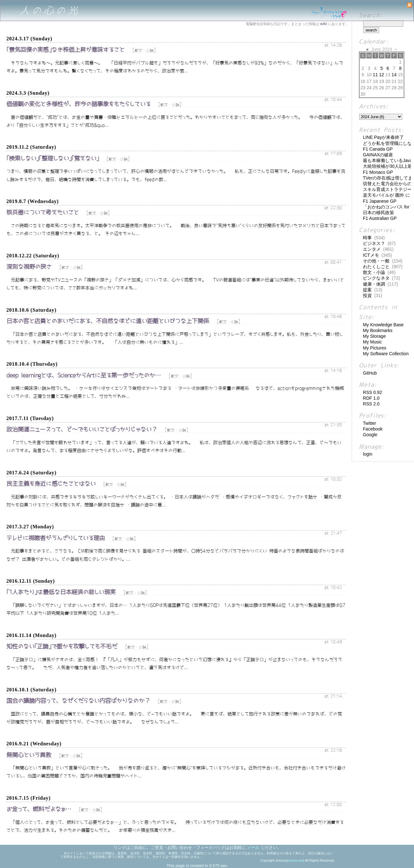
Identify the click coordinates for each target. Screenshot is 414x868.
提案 (367, 290)
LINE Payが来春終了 (383, 137)
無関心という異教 (29, 755)
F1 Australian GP (380, 218)
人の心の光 (50, 10)
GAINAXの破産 (378, 155)
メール (253, 848)
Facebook (373, 429)
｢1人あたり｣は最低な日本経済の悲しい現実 (61, 592)
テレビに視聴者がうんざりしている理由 (56, 538)
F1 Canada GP (378, 149)
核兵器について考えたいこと (43, 212)
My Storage (374, 336)
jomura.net (295, 861)
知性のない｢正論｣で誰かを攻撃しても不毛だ (62, 646)
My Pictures (375, 348)
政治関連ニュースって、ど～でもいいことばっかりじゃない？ (82, 429)
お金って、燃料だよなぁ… (39, 809)
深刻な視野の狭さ (29, 267)
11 (375, 75)
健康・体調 (374, 284)
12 (382, 75)
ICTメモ (371, 255)
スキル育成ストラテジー (387, 189)
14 (394, 75)
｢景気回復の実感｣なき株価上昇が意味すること (65, 50)
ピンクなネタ (376, 278)
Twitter (369, 423)
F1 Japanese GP (380, 201)
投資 (367, 295)
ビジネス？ (374, 243)
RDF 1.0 (371, 398)
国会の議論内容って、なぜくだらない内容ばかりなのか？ (78, 701)
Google (370, 435)
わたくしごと (376, 267)
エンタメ (372, 249)
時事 (367, 238)
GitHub (370, 373)
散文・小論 (144, 51)
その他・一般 (376, 261)
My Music (372, 342)
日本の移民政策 (378, 213)
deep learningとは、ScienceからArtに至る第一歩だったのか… (84, 375)
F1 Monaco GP (378, 172)
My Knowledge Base (383, 325)
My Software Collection (386, 354)
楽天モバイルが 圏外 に (386, 195)
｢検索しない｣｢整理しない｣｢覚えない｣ (53, 158)
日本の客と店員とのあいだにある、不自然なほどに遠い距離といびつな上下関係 (108, 321)
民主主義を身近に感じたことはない (51, 484)
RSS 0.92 (372, 392)
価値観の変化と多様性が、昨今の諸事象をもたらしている (78, 104)
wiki (324, 24)
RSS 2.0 (371, 404)
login (368, 454)
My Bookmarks (378, 330)
